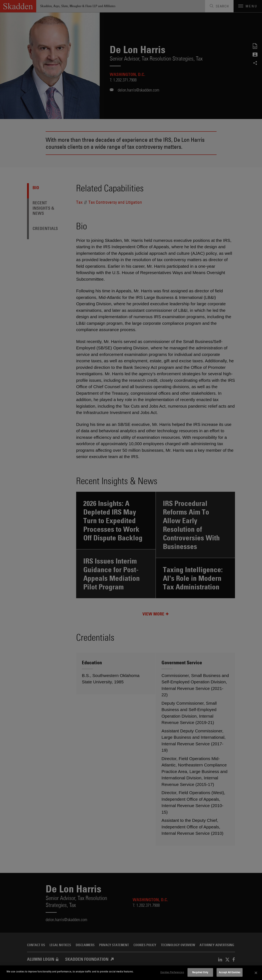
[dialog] (131, 973)
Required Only (200, 972)
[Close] (256, 973)
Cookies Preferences (172, 972)
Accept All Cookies (230, 972)
